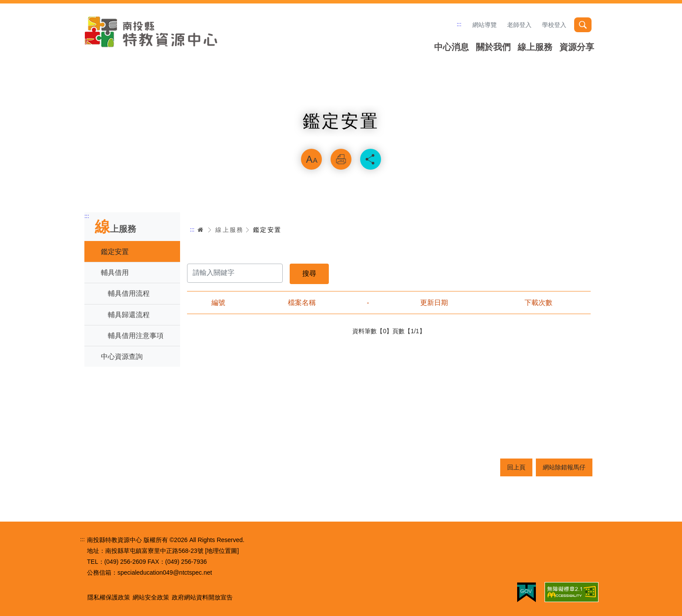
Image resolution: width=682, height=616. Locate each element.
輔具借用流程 (129, 293)
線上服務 (535, 47)
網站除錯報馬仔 (564, 467)
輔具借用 (115, 273)
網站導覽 (485, 25)
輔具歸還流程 (129, 315)
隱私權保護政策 (109, 597)
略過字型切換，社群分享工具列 (341, 137)
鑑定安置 (115, 252)
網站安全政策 (151, 597)
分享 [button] (371, 159)
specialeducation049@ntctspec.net (165, 572)
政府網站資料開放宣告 (202, 597)
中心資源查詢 (122, 357)
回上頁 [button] (516, 467)
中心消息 (451, 47)
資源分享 (577, 47)
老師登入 (519, 25)
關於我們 (493, 47)
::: (459, 24)
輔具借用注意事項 (136, 336)
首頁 (201, 230)
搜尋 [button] (583, 25)
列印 (341, 159)
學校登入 (554, 25)
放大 (311, 159)
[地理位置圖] (222, 551)
